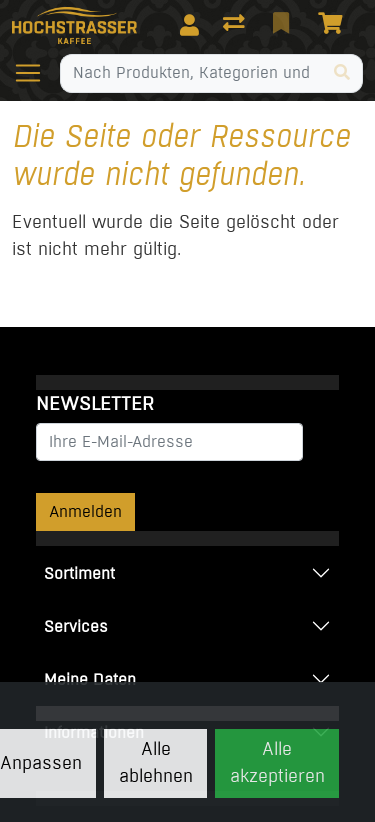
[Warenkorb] (334, 25)
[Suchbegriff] (191, 73)
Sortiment (79, 573)
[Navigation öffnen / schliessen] (36, 73)
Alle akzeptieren (277, 762)
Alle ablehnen (156, 762)
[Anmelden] (189, 25)
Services (76, 626)
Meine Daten (90, 679)
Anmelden (85, 511)
